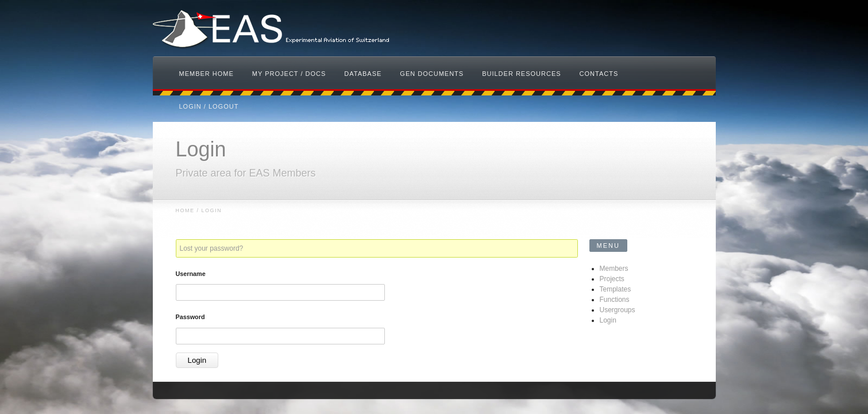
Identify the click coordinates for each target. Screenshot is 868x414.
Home (185, 210)
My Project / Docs (289, 74)
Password (190, 317)
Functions (615, 300)
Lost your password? (212, 248)
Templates (616, 289)
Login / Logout (209, 106)
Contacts (599, 74)
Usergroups (618, 310)
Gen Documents (432, 74)
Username (191, 274)
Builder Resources (521, 74)
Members (614, 269)
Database (363, 74)
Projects (612, 279)
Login (608, 320)
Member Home (207, 74)
